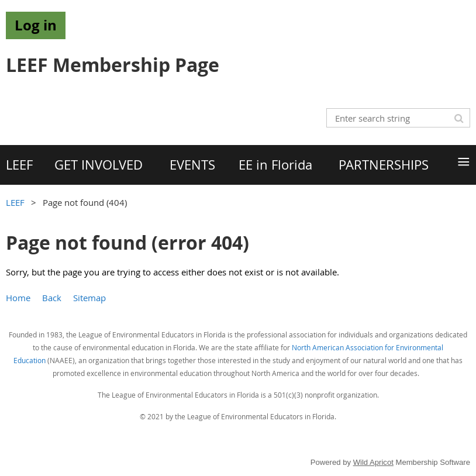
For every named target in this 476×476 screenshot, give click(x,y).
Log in (36, 25)
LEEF (15, 202)
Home (18, 298)
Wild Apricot (373, 462)
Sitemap (89, 298)
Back (52, 298)
